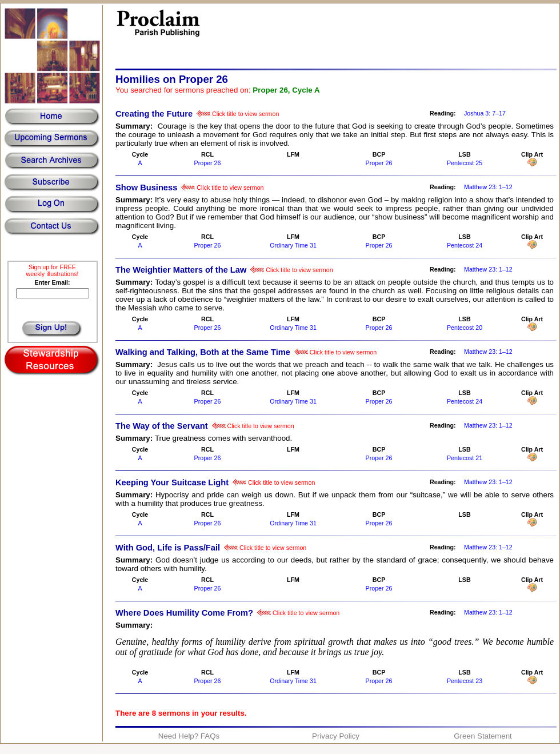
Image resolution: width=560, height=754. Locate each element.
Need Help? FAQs (189, 736)
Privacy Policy (336, 736)
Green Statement (483, 736)
